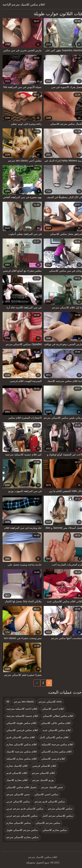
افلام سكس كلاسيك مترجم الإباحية (22, 4)
